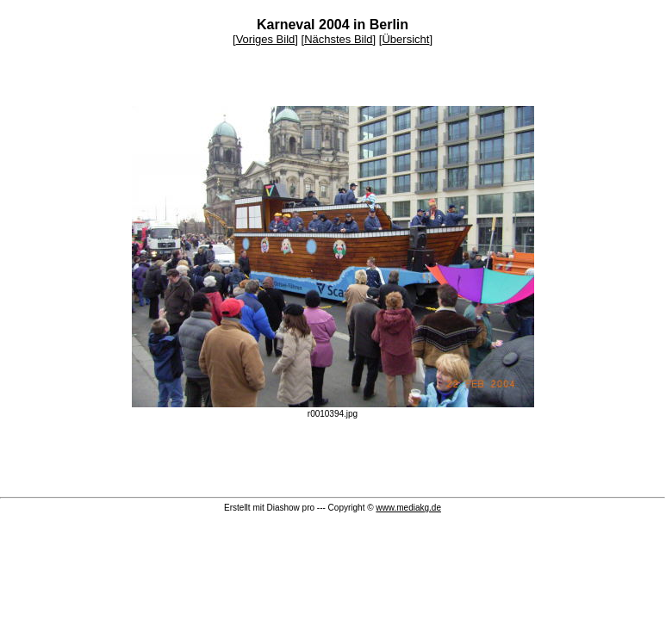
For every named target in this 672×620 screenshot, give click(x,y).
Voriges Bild (266, 39)
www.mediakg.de (408, 508)
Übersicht (405, 39)
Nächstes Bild (338, 39)
